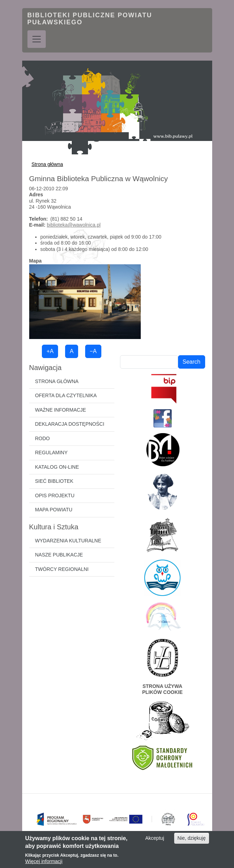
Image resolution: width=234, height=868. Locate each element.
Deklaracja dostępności (70, 424)
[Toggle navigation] (37, 39)
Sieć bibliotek (54, 481)
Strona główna (48, 164)
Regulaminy (52, 453)
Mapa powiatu (54, 510)
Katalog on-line (57, 467)
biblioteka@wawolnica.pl (74, 225)
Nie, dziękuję (191, 842)
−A (93, 351)
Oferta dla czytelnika (66, 395)
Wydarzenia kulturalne (68, 541)
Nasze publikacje (59, 555)
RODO (43, 438)
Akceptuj (155, 842)
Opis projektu (55, 495)
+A (50, 351)
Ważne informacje (61, 410)
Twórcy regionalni (62, 569)
